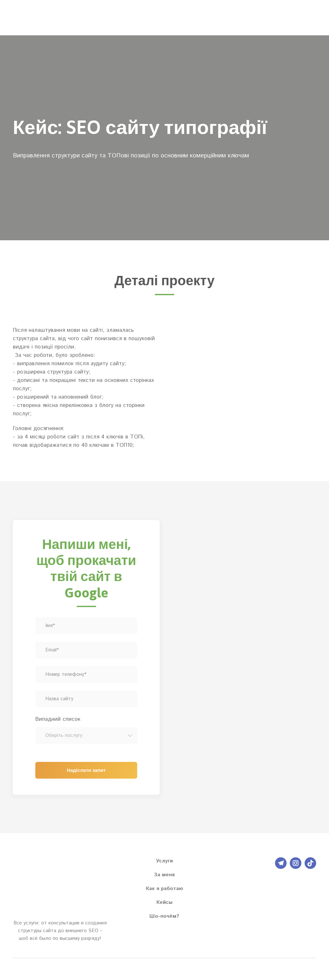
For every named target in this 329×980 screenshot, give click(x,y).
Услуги (164, 861)
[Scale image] (243, 374)
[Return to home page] (31, 18)
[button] (281, 863)
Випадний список (58, 719)
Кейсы (164, 902)
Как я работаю (164, 889)
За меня (164, 875)
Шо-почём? (164, 916)
